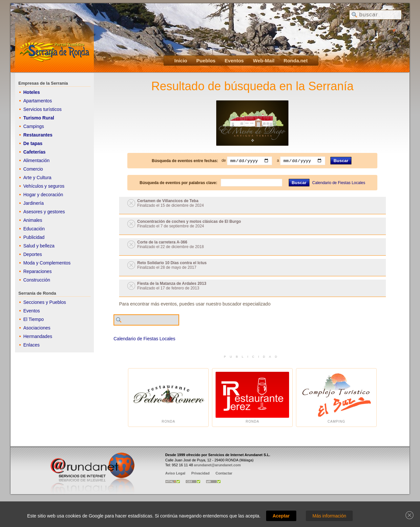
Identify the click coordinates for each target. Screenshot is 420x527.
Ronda (168, 398)
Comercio (33, 169)
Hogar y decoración (43, 195)
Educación (34, 229)
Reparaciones (37, 271)
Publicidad (34, 237)
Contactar (224, 473)
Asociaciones (37, 328)
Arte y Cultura (37, 178)
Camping (336, 398)
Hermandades (38, 336)
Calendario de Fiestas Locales (339, 183)
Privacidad (200, 473)
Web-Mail (264, 61)
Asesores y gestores (44, 212)
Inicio (181, 61)
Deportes (33, 254)
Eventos (234, 61)
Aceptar (281, 516)
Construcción (37, 280)
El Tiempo (33, 319)
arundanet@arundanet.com (217, 465)
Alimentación (36, 160)
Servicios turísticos (42, 109)
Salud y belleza (39, 246)
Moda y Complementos (47, 263)
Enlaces (31, 345)
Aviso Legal (175, 473)
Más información (329, 516)
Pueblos (206, 61)
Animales (33, 220)
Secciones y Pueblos (45, 302)
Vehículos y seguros (44, 186)
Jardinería (33, 203)
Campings (34, 126)
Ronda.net (295, 61)
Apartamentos (38, 101)
